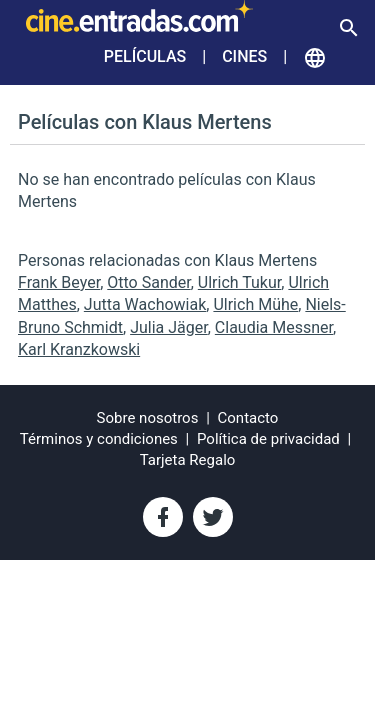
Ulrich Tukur (239, 282)
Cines (244, 56)
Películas (145, 56)
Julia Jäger (169, 327)
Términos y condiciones (99, 439)
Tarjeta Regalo (188, 460)
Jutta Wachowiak (145, 304)
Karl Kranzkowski (79, 349)
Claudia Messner (274, 327)
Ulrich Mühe (255, 304)
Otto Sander (148, 282)
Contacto (248, 418)
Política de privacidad (268, 439)
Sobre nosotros (148, 418)
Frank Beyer (59, 282)
